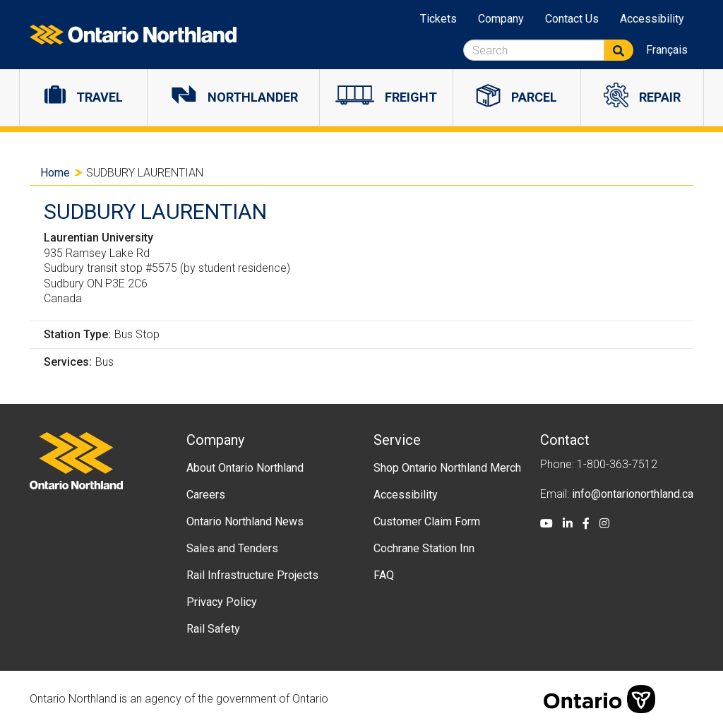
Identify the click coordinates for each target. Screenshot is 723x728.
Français (667, 50)
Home (55, 173)
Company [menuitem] (501, 19)
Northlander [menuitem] (253, 97)
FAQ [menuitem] (384, 575)
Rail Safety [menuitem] (213, 629)
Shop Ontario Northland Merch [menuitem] (447, 468)
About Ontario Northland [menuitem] (245, 468)
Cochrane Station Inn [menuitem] (424, 548)
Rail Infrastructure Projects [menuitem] (252, 575)
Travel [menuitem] (100, 97)
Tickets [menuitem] (438, 19)
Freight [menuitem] (411, 97)
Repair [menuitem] (660, 97)
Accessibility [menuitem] (652, 19)
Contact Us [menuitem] (572, 19)
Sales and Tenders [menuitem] (232, 548)
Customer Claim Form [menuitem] (427, 521)
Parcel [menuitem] (534, 97)
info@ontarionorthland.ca (633, 494)
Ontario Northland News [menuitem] (245, 521)
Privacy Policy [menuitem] (222, 602)
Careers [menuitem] (206, 495)
